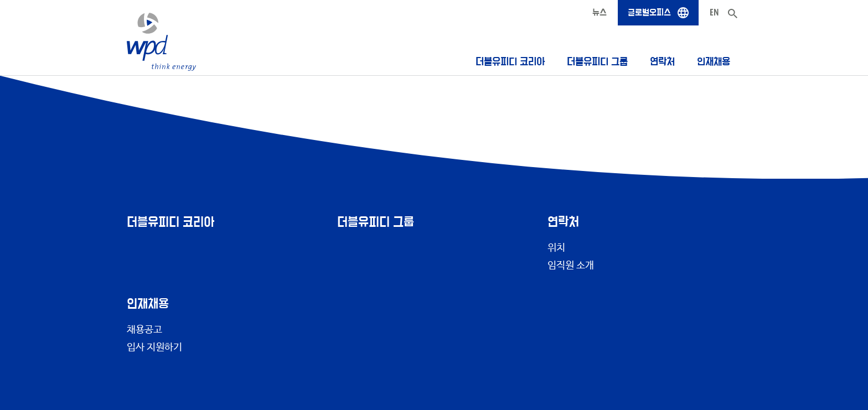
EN (714, 12)
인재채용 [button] (714, 61)
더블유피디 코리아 (510, 61)
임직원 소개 (571, 266)
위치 (556, 248)
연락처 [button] (662, 61)
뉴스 (600, 12)
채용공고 (144, 330)
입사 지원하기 (154, 347)
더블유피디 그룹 (597, 61)
